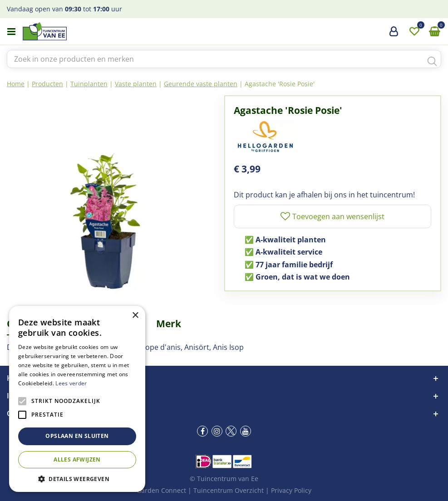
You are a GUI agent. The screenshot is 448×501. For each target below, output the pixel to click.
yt (246, 431)
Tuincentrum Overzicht (229, 490)
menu (11, 32)
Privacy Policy (291, 490)
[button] (77, 479)
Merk (169, 324)
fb (202, 431)
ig (217, 431)
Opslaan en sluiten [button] (77, 436)
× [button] (135, 316)
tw (231, 431)
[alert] (77, 399)
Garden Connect (161, 490)
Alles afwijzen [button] (77, 459)
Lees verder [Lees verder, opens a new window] (71, 383)
